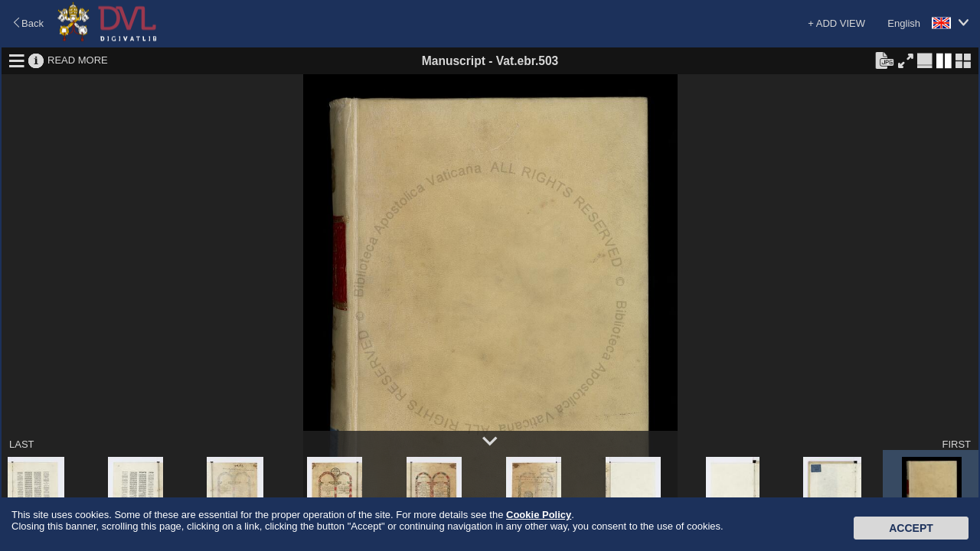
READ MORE (78, 60)
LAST (22, 444)
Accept (911, 528)
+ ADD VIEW (836, 23)
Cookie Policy (539, 515)
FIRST (956, 444)
